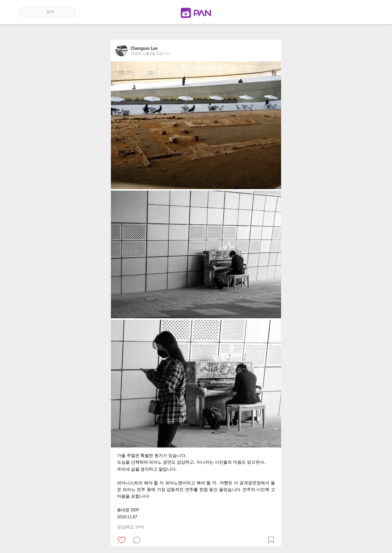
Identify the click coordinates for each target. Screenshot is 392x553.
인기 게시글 (347, 12)
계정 (364, 12)
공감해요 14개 (131, 527)
